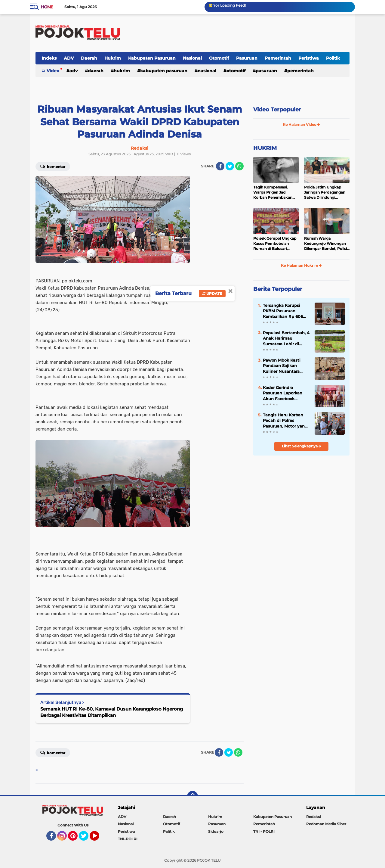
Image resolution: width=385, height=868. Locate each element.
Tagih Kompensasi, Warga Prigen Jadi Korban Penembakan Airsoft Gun (273, 192)
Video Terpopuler (277, 110)
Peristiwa (309, 58)
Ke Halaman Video (301, 124)
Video (53, 71)
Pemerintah (278, 58)
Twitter (86, 838)
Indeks (49, 58)
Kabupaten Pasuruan (152, 58)
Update (212, 293)
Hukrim (113, 58)
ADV (69, 58)
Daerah (89, 58)
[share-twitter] (230, 166)
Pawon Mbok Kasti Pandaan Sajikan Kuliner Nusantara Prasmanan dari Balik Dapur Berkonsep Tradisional (285, 366)
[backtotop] (192, 796)
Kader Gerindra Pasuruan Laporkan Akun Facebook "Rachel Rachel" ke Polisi (283, 393)
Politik (333, 58)
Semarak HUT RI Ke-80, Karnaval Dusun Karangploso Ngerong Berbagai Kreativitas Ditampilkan (112, 712)
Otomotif (219, 58)
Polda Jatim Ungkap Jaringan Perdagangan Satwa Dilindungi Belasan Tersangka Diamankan (325, 192)
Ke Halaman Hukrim (301, 265)
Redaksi (313, 817)
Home (47, 7)
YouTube (99, 838)
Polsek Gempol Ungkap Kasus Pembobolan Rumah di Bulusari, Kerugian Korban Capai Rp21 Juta (275, 244)
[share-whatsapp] (239, 166)
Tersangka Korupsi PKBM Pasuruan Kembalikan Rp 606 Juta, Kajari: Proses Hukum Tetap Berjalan (286, 311)
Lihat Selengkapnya (302, 446)
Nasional (192, 58)
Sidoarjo (216, 831)
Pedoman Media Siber (326, 824)
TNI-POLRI (128, 839)
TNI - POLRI (264, 831)
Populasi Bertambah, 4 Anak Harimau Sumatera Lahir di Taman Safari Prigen (286, 338)
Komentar (53, 166)
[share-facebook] (220, 166)
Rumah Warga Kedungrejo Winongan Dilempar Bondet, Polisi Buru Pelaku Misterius (325, 244)
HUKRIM (265, 148)
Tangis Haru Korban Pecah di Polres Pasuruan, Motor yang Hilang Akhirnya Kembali (285, 421)
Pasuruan (247, 58)
